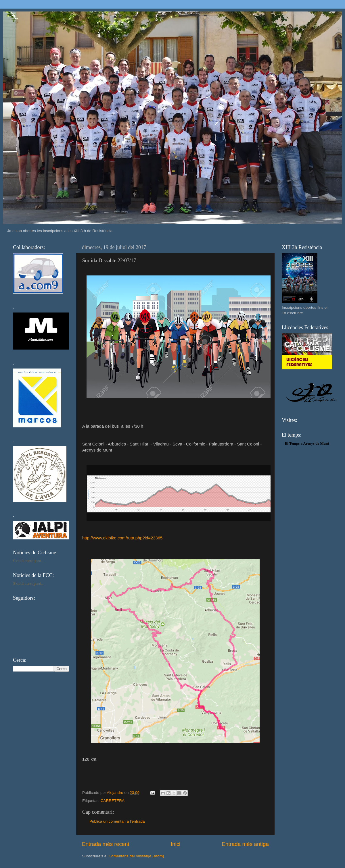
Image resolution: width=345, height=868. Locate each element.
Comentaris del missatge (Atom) (136, 856)
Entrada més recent (106, 844)
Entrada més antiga (245, 844)
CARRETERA (113, 801)
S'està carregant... (29, 561)
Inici (176, 844)
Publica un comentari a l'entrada (117, 821)
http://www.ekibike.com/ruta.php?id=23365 (122, 538)
